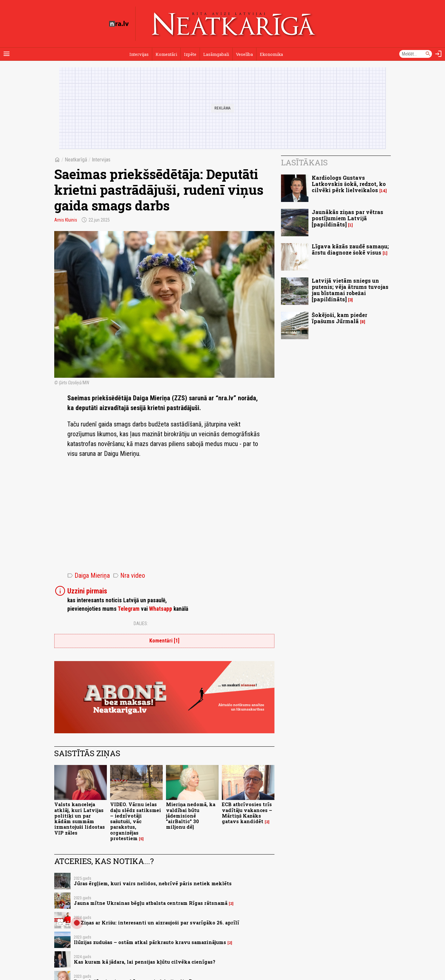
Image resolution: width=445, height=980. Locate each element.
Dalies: (141, 623)
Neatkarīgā (76, 160)
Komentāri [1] (164, 641)
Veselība (244, 54)
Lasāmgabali (216, 54)
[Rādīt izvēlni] (7, 54)
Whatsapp (161, 609)
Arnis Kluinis (66, 220)
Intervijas (139, 54)
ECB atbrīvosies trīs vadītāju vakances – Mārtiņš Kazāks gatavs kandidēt (247, 813)
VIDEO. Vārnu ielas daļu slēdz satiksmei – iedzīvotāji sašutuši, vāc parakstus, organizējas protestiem (136, 821)
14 (383, 191)
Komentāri (166, 54)
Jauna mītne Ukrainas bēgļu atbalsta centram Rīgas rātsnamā (151, 903)
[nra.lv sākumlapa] (119, 24)
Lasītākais (304, 162)
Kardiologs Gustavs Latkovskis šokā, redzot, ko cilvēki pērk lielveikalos (349, 184)
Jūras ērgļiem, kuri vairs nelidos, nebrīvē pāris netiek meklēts (153, 883)
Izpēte (190, 54)
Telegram (129, 609)
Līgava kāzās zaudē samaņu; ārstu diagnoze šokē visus (350, 249)
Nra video (129, 575)
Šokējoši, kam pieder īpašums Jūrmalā (339, 318)
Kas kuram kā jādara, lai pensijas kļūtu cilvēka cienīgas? (145, 962)
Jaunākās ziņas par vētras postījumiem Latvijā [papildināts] (347, 218)
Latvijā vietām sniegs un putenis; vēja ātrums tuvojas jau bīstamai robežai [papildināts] (350, 290)
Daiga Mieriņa (89, 575)
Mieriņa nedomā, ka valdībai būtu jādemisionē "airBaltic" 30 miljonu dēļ (191, 816)
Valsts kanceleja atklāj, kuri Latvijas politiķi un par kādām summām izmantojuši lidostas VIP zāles (80, 818)
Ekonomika (271, 54)
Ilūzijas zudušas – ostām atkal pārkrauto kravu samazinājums (150, 942)
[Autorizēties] (438, 54)
